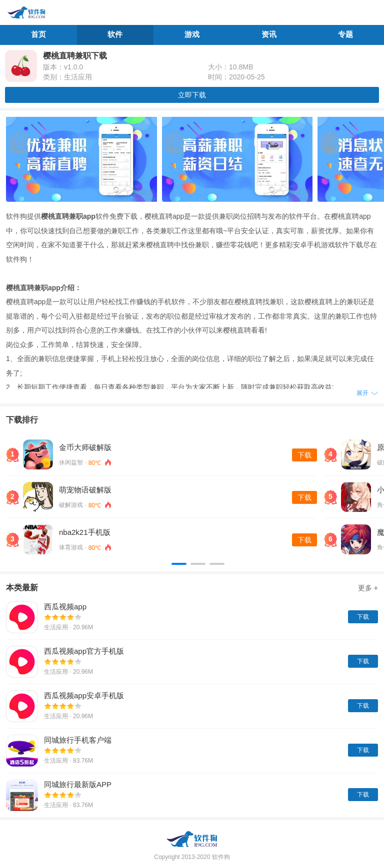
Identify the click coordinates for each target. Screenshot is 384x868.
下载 (304, 455)
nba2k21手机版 (85, 532)
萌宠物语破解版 (85, 490)
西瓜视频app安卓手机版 (84, 695)
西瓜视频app (65, 607)
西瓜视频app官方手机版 (84, 651)
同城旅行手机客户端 (78, 740)
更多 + (368, 588)
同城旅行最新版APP (78, 784)
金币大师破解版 (85, 447)
